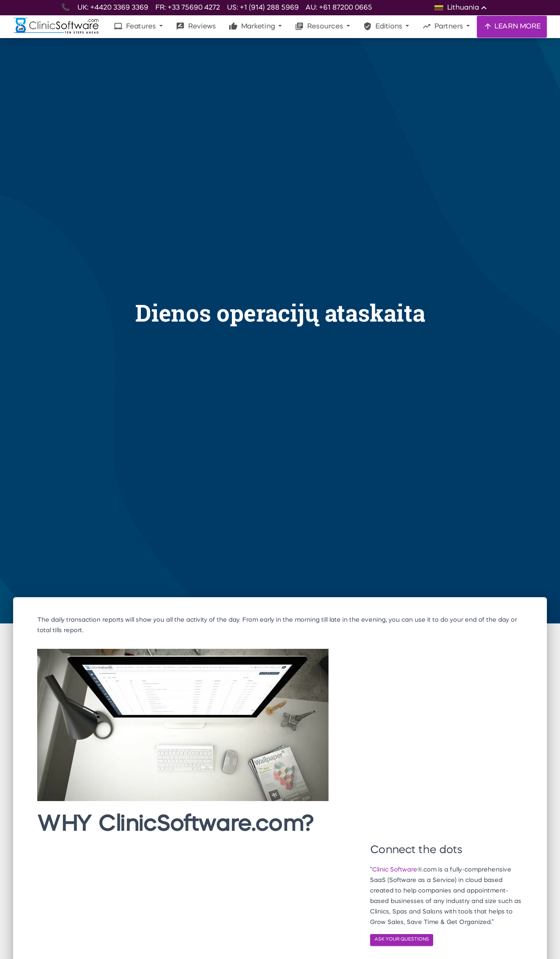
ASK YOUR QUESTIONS (402, 940)
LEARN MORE (512, 26)
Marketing (253, 26)
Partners (443, 26)
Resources (320, 26)
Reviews (196, 26)
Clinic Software (394, 870)
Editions (383, 26)
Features (136, 26)
